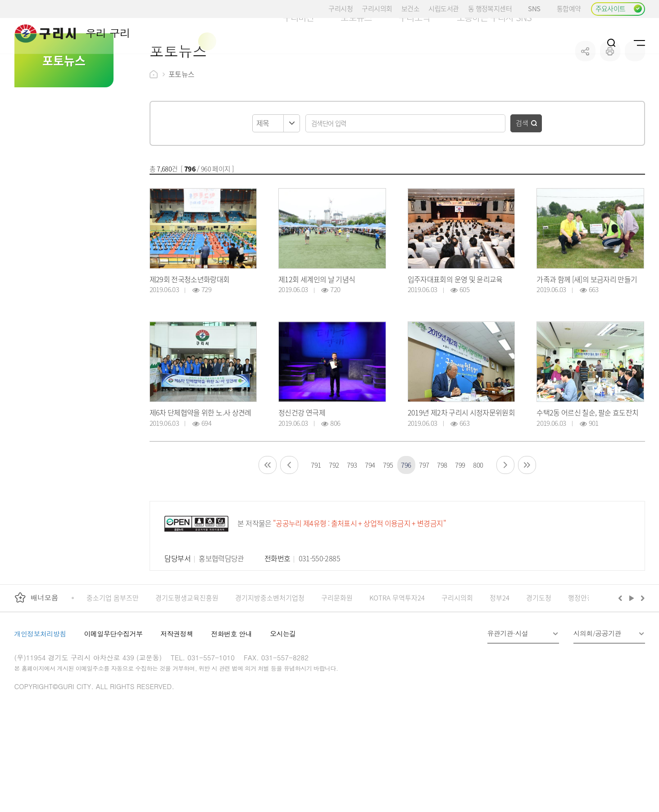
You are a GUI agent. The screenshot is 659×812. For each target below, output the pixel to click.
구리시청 (341, 8)
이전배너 (622, 650)
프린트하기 (610, 103)
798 (442, 517)
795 (388, 517)
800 (478, 517)
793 (352, 517)
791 (316, 517)
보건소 (410, 8)
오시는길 (283, 686)
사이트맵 (639, 43)
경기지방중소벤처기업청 (270, 650)
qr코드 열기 (635, 103)
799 (460, 517)
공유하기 (585, 103)
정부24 (500, 650)
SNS (538, 8)
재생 (632, 650)
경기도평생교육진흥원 (187, 650)
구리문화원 (337, 650)
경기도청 (539, 650)
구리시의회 (377, 8)
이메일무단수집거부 (114, 686)
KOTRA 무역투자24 (397, 650)
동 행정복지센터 (490, 8)
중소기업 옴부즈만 (113, 650)
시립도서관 (443, 8)
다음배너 (641, 650)
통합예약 (569, 8)
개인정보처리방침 (40, 686)
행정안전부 (584, 650)
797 (424, 517)
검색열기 (611, 43)
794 (370, 517)
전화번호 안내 (231, 686)
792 (334, 517)
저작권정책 (177, 686)
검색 (522, 175)
